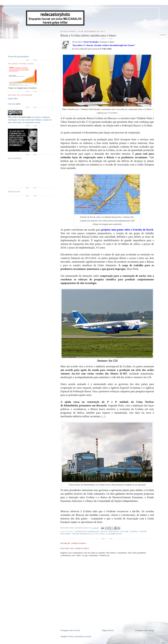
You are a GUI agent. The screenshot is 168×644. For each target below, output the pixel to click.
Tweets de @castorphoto (18, 56)
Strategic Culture (118, 532)
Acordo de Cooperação (87, 532)
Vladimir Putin (114, 534)
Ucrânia (134, 532)
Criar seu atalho (14, 104)
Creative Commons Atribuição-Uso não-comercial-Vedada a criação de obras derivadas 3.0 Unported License (30, 120)
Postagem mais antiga (145, 630)
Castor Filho (13, 99)
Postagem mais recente (70, 630)
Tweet (163, 35)
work (14, 117)
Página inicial (108, 630)
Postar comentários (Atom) (80, 636)
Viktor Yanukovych (83, 534)
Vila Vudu (99, 534)
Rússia (104, 532)
